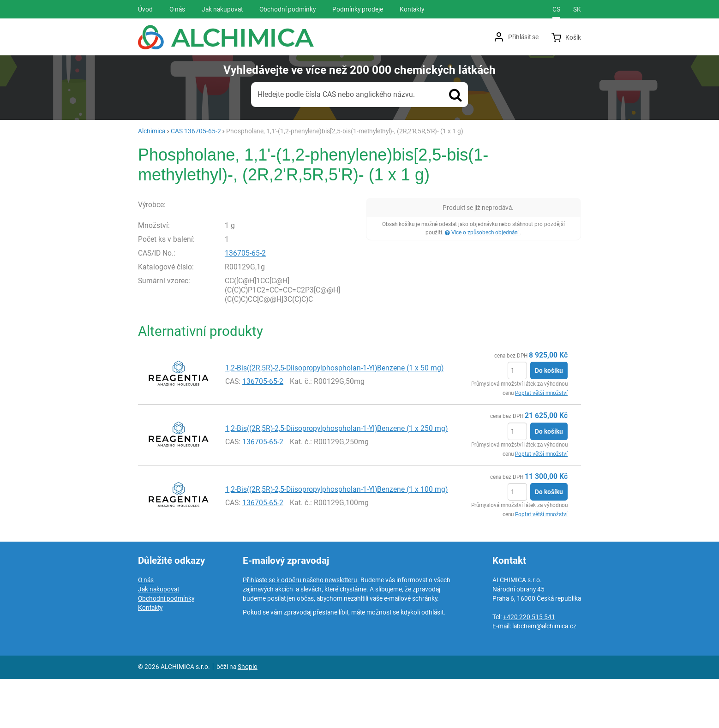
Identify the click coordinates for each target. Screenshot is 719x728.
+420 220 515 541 (529, 666)
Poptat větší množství (541, 442)
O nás (146, 629)
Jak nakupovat (159, 638)
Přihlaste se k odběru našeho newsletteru (300, 629)
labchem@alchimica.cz (544, 675)
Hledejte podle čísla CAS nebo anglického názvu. (336, 94)
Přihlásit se (523, 37)
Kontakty (150, 656)
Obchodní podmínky (166, 647)
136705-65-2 (245, 301)
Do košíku (549, 419)
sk (577, 9)
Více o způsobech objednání (486, 233)
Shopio (248, 716)
